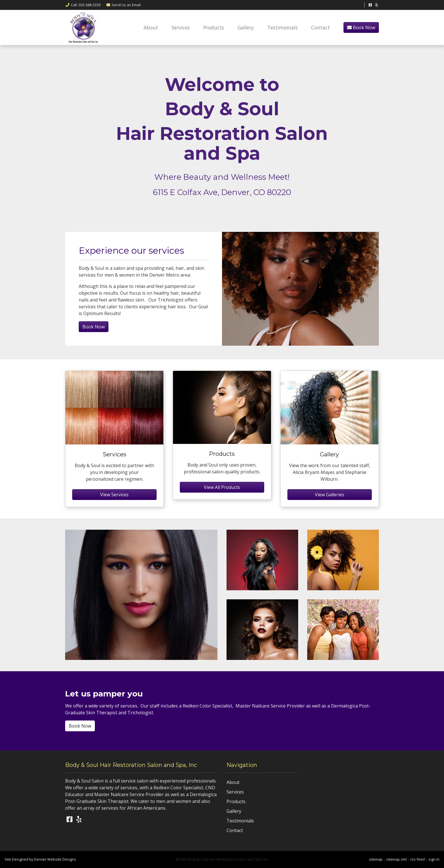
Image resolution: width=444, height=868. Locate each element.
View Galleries (330, 495)
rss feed (418, 859)
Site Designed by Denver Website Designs (40, 859)
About (151, 27)
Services (181, 27)
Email (123, 5)
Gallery (246, 27)
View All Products (222, 487)
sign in (434, 859)
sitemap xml (396, 859)
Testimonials (282, 27)
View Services (114, 495)
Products (214, 27)
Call (83, 5)
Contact (321, 27)
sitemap (376, 859)
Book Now (361, 27)
